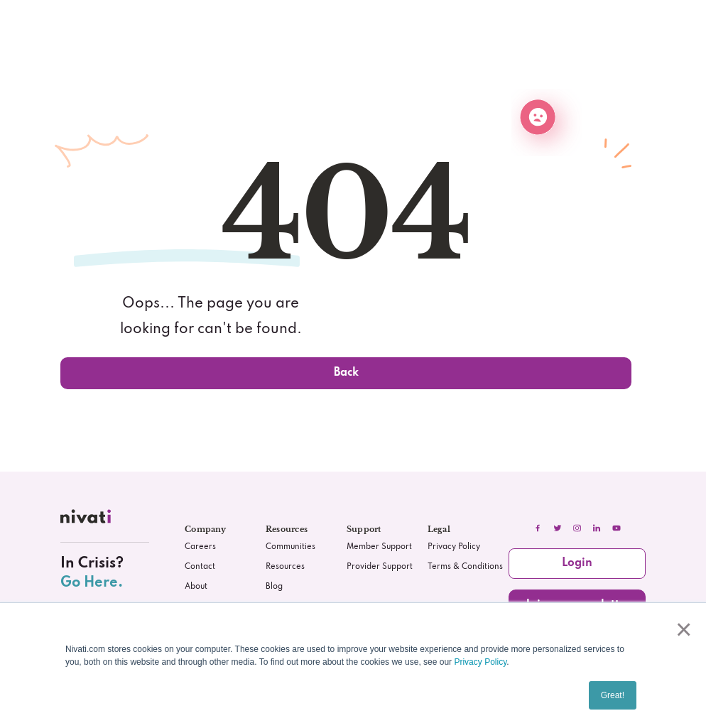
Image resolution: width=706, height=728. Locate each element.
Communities (290, 547)
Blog (274, 587)
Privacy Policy (480, 662)
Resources (285, 567)
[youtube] (617, 528)
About (196, 587)
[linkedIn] (597, 528)
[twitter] (558, 528)
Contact (200, 567)
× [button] (681, 629)
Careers (200, 547)
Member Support (379, 547)
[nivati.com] (87, 519)
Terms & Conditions (465, 567)
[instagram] (577, 528)
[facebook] (538, 528)
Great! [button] (613, 695)
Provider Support (380, 567)
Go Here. (92, 583)
